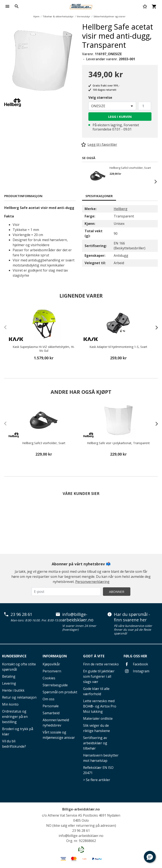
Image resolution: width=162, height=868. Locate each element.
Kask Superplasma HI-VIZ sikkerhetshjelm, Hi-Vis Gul (44, 349)
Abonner (117, 592)
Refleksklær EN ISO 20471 (98, 770)
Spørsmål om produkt (60, 692)
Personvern (52, 671)
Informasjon (55, 656)
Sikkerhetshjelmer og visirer (109, 16)
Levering (9, 683)
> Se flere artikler (97, 780)
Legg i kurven (120, 117)
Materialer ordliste (98, 718)
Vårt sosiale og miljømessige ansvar (59, 735)
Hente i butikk (13, 690)
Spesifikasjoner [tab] (99, 196)
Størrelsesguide (55, 685)
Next (154, 181)
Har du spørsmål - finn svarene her (132, 617)
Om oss (49, 699)
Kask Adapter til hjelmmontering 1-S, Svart (118, 347)
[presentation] (155, 327)
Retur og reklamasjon (19, 697)
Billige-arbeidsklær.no (81, 809)
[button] (150, 857)
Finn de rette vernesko (101, 664)
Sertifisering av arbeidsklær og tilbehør (95, 743)
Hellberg (121, 209)
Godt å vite (94, 656)
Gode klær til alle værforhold (96, 691)
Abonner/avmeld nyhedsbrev (56, 723)
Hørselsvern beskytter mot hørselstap (101, 758)
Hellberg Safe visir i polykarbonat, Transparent (118, 443)
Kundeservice (14, 656)
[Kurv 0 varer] (154, 6)
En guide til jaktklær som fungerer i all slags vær (99, 676)
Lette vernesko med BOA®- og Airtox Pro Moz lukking (100, 706)
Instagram (136, 671)
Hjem (36, 16)
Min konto (10, 704)
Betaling (9, 676)
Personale (51, 706)
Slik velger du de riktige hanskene (97, 728)
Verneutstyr (84, 16)
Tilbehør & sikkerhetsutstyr (58, 16)
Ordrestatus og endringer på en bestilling (15, 717)
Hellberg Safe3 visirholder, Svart (130, 168)
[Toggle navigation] (7, 6)
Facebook (136, 664)
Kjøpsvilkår (51, 664)
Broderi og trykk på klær (18, 731)
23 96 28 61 (21, 614)
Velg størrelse (100, 98)
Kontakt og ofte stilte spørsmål (19, 667)
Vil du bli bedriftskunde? (14, 744)
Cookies (49, 678)
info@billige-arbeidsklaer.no (78, 617)
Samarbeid (51, 713)
